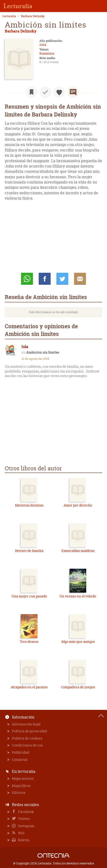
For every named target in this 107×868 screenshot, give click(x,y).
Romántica (47, 53)
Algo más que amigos (78, 642)
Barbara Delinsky (33, 16)
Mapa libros (21, 786)
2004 (43, 45)
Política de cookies (27, 738)
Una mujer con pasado (29, 596)
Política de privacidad (29, 731)
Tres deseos (29, 642)
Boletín (23, 840)
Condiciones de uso (27, 745)
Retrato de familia (29, 551)
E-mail (80, 279)
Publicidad (21, 752)
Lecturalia (9, 16)
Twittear (62, 279)
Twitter (24, 819)
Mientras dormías (29, 505)
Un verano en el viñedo (78, 596)
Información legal (26, 724)
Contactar (20, 759)
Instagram (26, 826)
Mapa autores (23, 778)
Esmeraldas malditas (78, 551)
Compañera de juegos (78, 687)
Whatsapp (27, 279)
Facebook (26, 812)
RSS (21, 833)
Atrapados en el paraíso (29, 687)
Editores (19, 793)
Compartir (45, 279)
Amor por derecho (78, 505)
